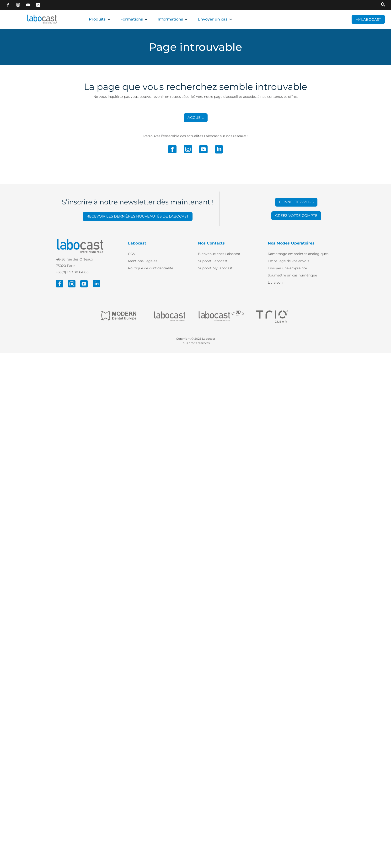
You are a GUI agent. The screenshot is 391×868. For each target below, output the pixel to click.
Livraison (275, 282)
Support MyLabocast (215, 268)
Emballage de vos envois (288, 261)
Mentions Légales (143, 261)
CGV (132, 254)
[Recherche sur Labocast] (383, 5)
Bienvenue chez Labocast (219, 254)
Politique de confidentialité (151, 268)
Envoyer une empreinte (287, 268)
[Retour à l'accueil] (42, 19)
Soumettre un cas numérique (292, 275)
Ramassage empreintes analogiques (298, 254)
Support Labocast (213, 261)
